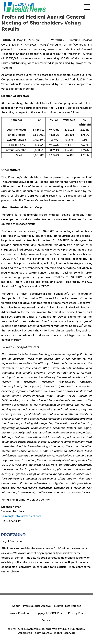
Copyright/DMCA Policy (50, 613)
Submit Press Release (68, 606)
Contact (46, 620)
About (16, 606)
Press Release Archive (37, 606)
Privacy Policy (77, 613)
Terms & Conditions (19, 613)
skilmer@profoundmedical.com (21, 516)
